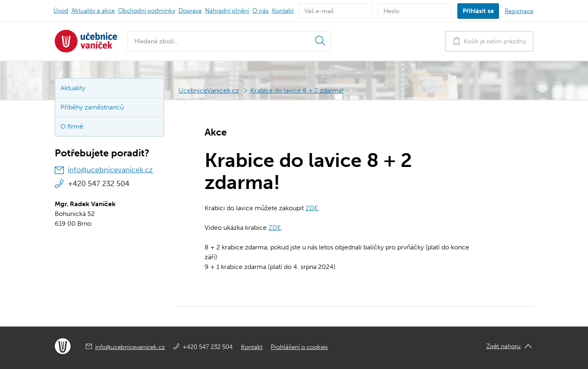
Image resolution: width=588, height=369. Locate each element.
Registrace (519, 11)
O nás (261, 11)
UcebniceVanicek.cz (209, 90)
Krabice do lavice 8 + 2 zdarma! (297, 90)
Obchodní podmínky (147, 11)
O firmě (72, 126)
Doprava (190, 11)
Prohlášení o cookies (299, 347)
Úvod (61, 11)
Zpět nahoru (503, 346)
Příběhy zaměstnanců (92, 107)
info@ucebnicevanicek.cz (110, 170)
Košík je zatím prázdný (489, 41)
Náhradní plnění (227, 11)
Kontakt (283, 11)
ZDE (312, 208)
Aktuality (93, 11)
